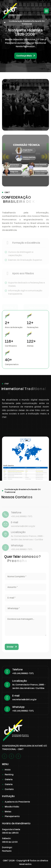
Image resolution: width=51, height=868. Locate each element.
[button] (46, 11)
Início (8, 770)
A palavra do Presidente (17, 802)
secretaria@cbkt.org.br (24, 699)
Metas (8, 812)
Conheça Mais (24, 58)
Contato (9, 789)
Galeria (9, 779)
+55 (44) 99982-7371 (23, 673)
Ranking (9, 775)
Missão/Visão (12, 807)
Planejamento (12, 816)
